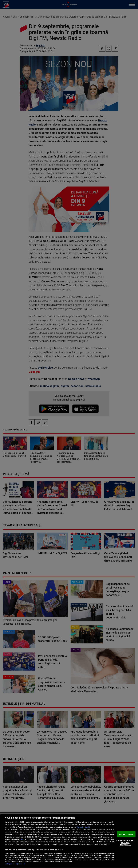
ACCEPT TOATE (126, 834)
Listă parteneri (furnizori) (15, 864)
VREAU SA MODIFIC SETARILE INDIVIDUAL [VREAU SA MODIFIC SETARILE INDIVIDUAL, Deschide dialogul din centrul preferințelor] (125, 843)
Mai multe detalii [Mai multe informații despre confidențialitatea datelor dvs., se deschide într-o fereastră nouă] (83, 827)
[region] (69, 841)
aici (22, 839)
